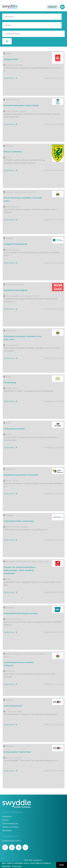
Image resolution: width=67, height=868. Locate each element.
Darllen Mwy (10, 78)
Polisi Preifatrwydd (10, 824)
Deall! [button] (62, 865)
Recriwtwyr (7, 831)
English (52, 7)
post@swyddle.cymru (11, 841)
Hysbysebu (7, 817)
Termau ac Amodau (11, 827)
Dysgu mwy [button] (17, 866)
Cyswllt (5, 820)
